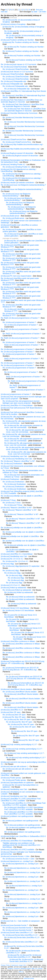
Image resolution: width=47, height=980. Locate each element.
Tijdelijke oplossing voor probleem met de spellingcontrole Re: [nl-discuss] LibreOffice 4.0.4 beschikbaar (21, 845)
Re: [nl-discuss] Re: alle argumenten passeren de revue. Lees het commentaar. (23, 426)
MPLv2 (21, 972)
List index (42, 12)
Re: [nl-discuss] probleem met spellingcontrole (20, 821)
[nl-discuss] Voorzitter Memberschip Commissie (19, 113)
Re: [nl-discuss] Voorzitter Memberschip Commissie (22, 118)
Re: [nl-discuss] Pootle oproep (14, 780)
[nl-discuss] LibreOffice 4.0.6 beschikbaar (17, 405)
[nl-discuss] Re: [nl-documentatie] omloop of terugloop (23, 27)
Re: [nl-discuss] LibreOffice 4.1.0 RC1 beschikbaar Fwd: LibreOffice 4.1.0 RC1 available (24, 804)
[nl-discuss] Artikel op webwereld (13, 588)
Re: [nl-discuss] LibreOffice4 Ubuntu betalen (20, 692)
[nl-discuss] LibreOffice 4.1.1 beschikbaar (17, 554)
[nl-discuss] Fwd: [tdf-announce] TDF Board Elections (21, 408)
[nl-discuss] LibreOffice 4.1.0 (12, 710)
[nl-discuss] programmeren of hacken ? (16, 394)
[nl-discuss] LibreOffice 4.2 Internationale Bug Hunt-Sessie (23, 91)
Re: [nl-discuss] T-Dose (12, 503)
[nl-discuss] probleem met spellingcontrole (17, 816)
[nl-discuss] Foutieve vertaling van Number (17, 40)
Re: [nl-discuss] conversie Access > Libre (18, 859)
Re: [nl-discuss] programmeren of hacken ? (19, 322)
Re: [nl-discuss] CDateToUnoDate (14, 67)
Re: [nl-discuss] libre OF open (14, 715)
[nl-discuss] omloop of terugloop (13, 24)
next (3, 12)
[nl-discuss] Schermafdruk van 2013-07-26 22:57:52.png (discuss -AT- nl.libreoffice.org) (23, 662)
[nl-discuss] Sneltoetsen (10, 479)
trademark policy (29, 978)
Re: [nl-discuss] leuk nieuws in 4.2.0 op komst (18, 64)
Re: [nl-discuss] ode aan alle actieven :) (18, 769)
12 (23, 10)
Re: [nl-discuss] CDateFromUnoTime (17, 142)
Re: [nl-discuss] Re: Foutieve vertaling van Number (24, 47)
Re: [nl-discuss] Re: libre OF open (17, 720)
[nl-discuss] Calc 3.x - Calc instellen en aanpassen (20, 921)
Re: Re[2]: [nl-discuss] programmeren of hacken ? (20, 318)
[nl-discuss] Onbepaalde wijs (12, 84)
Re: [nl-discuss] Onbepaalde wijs (13, 81)
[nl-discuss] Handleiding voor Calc (14, 456)
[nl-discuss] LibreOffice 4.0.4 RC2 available (18, 850)
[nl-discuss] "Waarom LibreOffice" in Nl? (16, 508)
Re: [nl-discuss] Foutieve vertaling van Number (21, 51)
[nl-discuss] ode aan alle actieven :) (14, 766)
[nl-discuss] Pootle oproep (11, 778)
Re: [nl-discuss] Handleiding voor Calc (17, 459)
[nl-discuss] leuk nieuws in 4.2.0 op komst (17, 72)
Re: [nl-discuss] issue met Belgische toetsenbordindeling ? (23, 185)
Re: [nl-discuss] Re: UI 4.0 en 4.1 (15, 561)
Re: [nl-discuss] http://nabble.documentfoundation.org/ (22, 144)
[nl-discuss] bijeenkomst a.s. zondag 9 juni (17, 861)
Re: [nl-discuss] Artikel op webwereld (17, 590)
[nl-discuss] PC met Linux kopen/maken (16, 276)
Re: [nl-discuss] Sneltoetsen (12, 464)
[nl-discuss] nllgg (7, 564)
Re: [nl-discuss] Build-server (13, 218)
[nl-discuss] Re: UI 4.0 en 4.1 (12, 559)
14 (29, 10)
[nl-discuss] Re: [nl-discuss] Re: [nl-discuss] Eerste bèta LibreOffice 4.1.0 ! (25, 956)
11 (19, 10)
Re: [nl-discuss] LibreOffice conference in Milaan (21, 644)
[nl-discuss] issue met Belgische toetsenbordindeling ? (22, 189)
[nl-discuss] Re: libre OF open (14, 717)
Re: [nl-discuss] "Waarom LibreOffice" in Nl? (18, 461)
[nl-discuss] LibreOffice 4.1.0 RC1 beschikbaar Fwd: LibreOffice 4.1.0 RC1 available (21, 800)
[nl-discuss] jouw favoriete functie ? (14, 925)
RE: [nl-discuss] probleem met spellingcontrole (22, 832)
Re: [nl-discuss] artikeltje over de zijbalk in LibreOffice (21, 496)
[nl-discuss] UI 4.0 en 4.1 (10, 585)
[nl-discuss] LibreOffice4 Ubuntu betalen (16, 689)
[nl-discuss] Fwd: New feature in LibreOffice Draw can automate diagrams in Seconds (22, 101)
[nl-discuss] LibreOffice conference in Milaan (18, 641)
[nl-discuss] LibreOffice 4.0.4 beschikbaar (17, 841)
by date (34, 12)
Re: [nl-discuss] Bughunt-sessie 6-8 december (20, 156)
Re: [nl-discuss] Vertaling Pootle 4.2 (16, 167)
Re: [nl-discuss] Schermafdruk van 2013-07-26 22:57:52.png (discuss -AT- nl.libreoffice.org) (21, 669)
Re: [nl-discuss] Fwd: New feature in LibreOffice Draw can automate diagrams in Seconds (23, 105)
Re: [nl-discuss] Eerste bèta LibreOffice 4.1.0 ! (20, 935)
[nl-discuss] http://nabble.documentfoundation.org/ (20, 149)
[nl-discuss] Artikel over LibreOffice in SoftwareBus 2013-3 (23, 836)
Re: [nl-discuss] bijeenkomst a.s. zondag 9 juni (21, 864)
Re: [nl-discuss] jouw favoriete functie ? (18, 928)
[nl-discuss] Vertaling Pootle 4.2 (13, 164)
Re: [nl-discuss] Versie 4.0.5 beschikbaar (18, 610)
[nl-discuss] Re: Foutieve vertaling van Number (21, 42)
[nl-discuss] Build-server (10, 216)
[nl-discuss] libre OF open (11, 712)
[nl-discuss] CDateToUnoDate (12, 74)
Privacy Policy (5, 965)
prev (41, 10)
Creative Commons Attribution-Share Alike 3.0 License (25, 968)
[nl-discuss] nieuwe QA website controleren (17, 183)
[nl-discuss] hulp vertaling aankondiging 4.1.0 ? (19, 744)
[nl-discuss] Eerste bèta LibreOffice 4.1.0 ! (17, 933)
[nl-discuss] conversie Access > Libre (15, 856)
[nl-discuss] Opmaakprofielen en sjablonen (17, 783)
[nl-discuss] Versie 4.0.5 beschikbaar (15, 608)
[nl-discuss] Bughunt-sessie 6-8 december (17, 153)
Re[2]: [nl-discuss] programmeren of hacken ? (22, 345)
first (38, 10)
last (6, 12)
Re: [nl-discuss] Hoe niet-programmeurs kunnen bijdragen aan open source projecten (21, 402)
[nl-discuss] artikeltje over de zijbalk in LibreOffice (20, 536)
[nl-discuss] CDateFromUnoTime (13, 140)
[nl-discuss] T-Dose (8, 500)
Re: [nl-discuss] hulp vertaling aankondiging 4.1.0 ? (22, 749)
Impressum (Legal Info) (19, 965)
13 (26, 10)
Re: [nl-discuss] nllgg (11, 571)
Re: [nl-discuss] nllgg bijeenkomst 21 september (21, 566)
